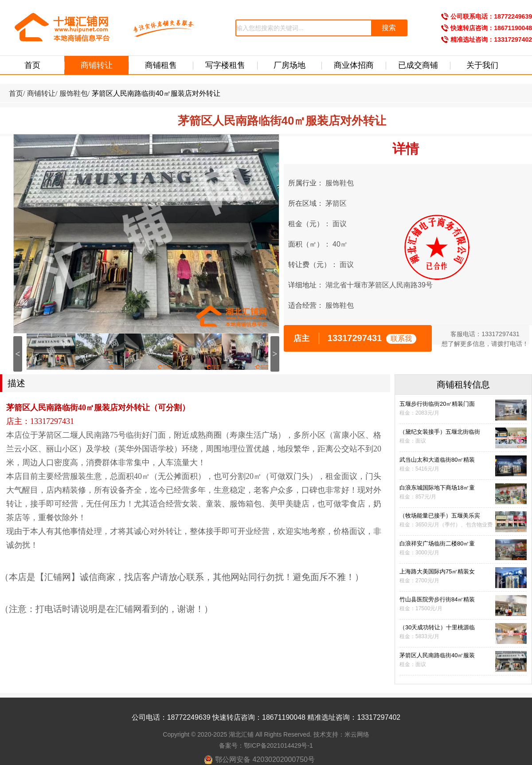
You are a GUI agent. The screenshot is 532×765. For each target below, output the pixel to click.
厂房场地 (289, 65)
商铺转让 (97, 65)
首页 (32, 65)
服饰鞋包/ (74, 93)
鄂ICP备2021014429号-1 (278, 745)
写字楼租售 (225, 65)
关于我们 (482, 65)
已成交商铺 (418, 65)
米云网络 (357, 734)
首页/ (17, 93)
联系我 (401, 339)
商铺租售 (161, 65)
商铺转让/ (42, 93)
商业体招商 (354, 65)
